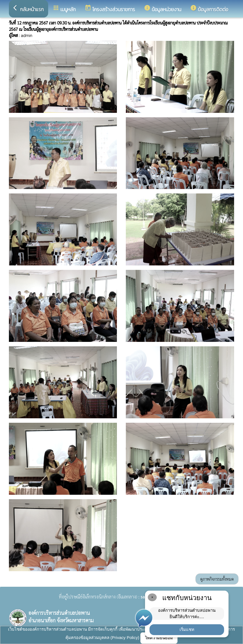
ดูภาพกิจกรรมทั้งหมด (217, 579)
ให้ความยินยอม (159, 638)
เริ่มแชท (187, 629)
